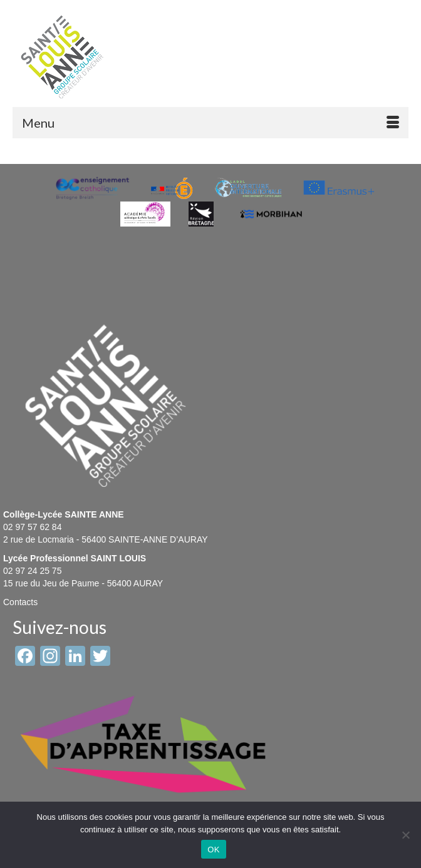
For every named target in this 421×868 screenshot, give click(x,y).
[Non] (405, 835)
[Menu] (210, 123)
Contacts (20, 602)
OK (213, 850)
